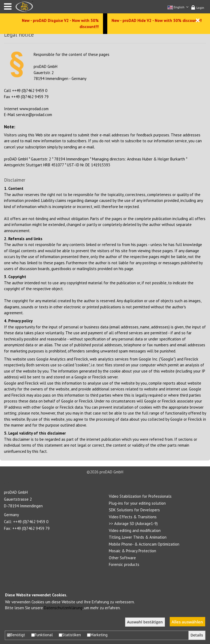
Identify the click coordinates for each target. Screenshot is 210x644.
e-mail (89, 147)
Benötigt (16, 635)
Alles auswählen (187, 622)
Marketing (97, 635)
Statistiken (70, 635)
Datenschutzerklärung (63, 608)
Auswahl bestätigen (145, 622)
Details (197, 635)
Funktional (42, 635)
